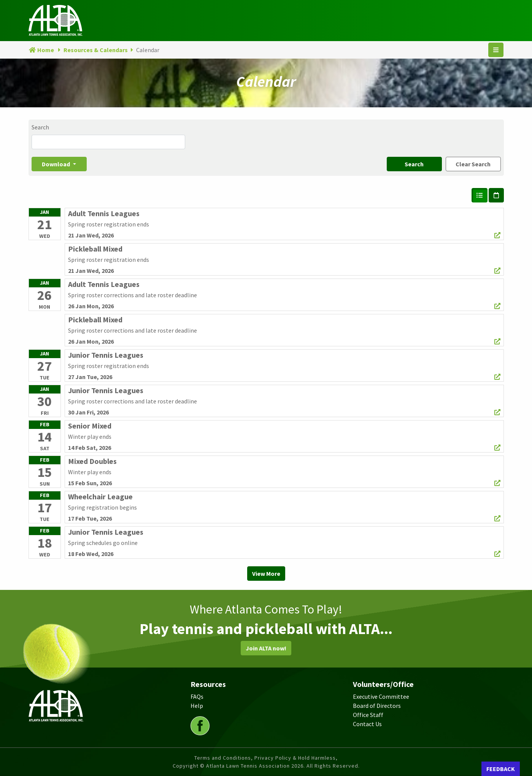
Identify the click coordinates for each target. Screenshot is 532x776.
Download (56, 164)
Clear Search (473, 164)
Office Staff (368, 715)
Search (40, 127)
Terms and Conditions (223, 758)
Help (197, 706)
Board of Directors (377, 706)
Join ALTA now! (266, 648)
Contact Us (367, 724)
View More (266, 574)
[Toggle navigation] (496, 50)
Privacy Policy (273, 758)
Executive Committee (381, 696)
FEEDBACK (501, 769)
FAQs (197, 696)
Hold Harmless (317, 758)
